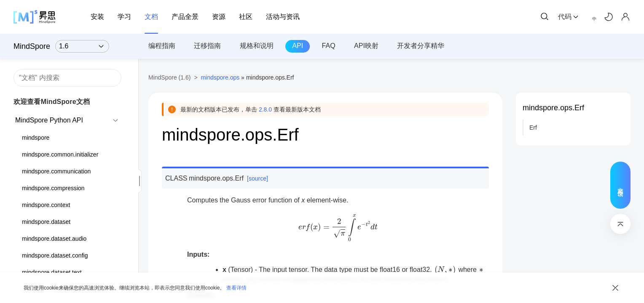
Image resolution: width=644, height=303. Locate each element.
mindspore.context (46, 205)
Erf (533, 128)
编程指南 (162, 46)
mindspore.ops (220, 77)
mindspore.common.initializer (60, 154)
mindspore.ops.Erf (553, 108)
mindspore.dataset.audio (54, 239)
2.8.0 (265, 109)
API (298, 46)
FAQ (329, 46)
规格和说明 (257, 46)
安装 (97, 17)
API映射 (366, 46)
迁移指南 (207, 46)
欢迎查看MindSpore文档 (52, 102)
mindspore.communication (56, 171)
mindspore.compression (53, 188)
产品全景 (185, 17)
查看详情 (236, 288)
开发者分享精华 (421, 46)
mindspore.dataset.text (52, 272)
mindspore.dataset (46, 222)
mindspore (36, 138)
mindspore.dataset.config (55, 255)
